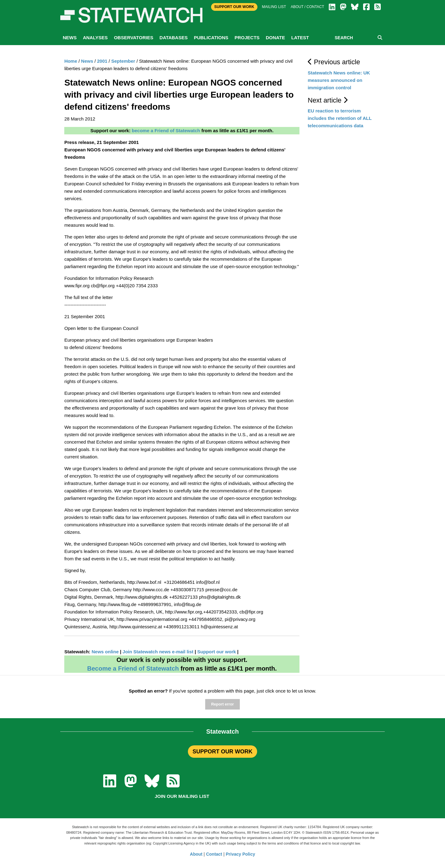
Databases (174, 38)
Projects (247, 38)
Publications (211, 38)
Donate (275, 38)
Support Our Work (234, 7)
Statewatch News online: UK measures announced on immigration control (339, 80)
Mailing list (274, 7)
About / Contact (307, 7)
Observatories (134, 38)
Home (71, 61)
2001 (102, 61)
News (70, 38)
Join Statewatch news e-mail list (159, 652)
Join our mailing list (182, 796)
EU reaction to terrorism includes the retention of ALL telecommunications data (340, 118)
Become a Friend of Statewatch (133, 668)
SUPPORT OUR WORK (222, 752)
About (196, 854)
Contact (214, 854)
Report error (222, 704)
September (123, 61)
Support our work (216, 652)
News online (105, 652)
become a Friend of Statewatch (166, 131)
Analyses (95, 38)
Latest (300, 38)
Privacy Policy (241, 854)
